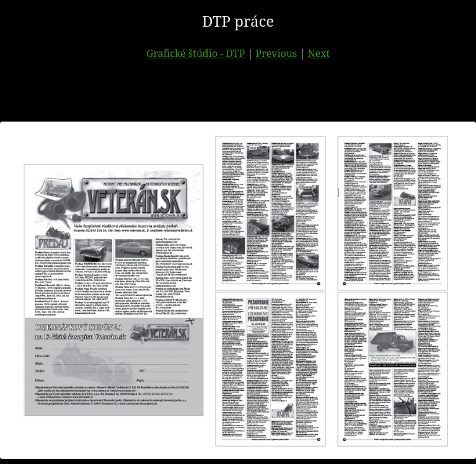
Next (319, 53)
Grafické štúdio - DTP (196, 53)
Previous (276, 53)
